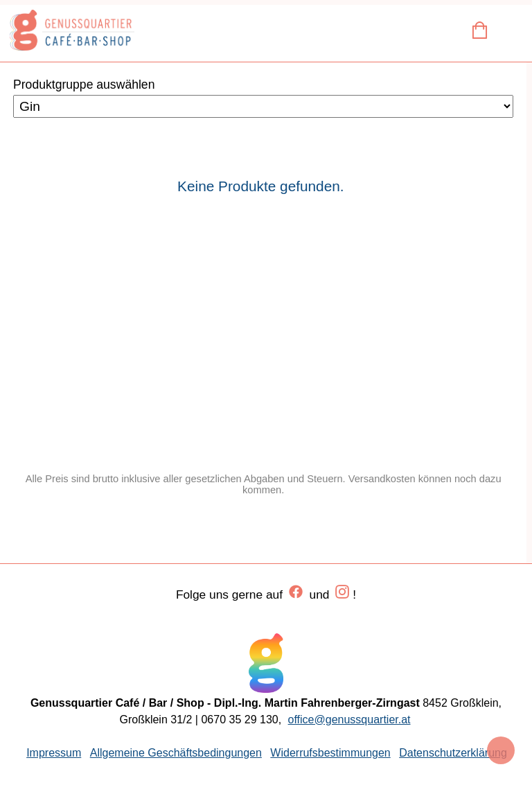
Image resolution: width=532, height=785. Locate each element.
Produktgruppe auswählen (84, 85)
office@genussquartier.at (349, 720)
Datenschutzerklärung (453, 753)
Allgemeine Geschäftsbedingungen (176, 753)
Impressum (54, 753)
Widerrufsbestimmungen (330, 753)
